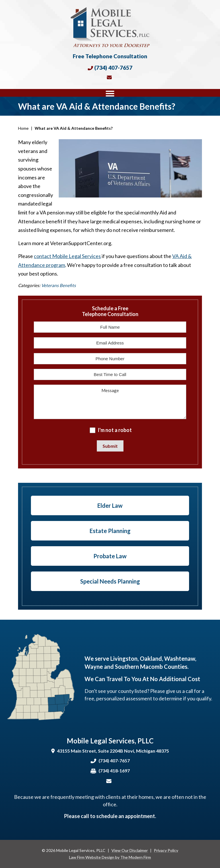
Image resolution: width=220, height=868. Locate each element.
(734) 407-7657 (113, 68)
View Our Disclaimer (130, 850)
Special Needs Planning (110, 581)
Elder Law (110, 505)
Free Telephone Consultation (110, 56)
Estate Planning (110, 531)
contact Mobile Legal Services (67, 256)
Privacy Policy (166, 850)
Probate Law (110, 556)
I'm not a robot (115, 430)
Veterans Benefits (59, 285)
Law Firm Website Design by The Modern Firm (110, 857)
